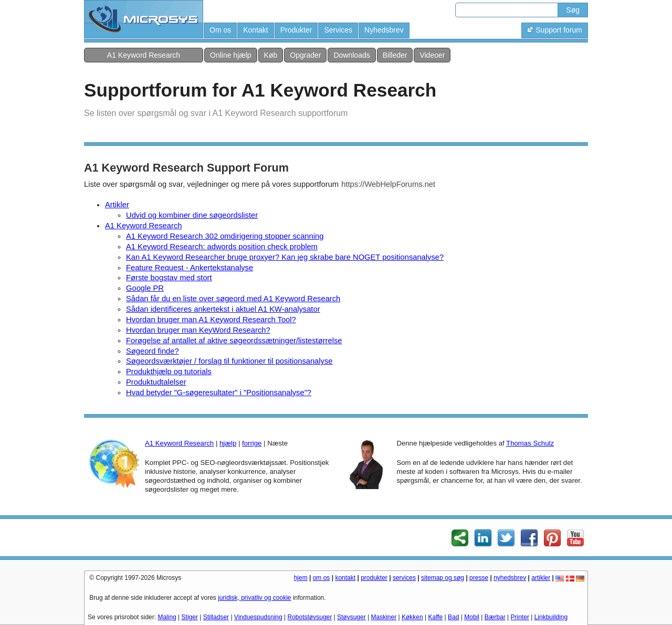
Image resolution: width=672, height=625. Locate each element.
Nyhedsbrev (384, 30)
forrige (252, 443)
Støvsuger (351, 617)
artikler (541, 578)
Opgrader (305, 55)
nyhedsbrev (510, 578)
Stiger (190, 617)
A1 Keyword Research (144, 55)
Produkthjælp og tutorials (169, 372)
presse (479, 578)
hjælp (228, 443)
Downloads (351, 55)
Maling (167, 617)
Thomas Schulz (530, 443)
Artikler (117, 205)
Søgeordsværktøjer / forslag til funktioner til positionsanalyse (229, 361)
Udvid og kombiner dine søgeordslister (192, 215)
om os (322, 578)
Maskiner (384, 617)
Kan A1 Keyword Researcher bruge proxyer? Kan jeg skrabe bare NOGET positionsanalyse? (285, 257)
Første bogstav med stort (169, 278)
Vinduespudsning (258, 617)
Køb (271, 55)
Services (338, 30)
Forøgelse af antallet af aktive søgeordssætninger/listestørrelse (234, 341)
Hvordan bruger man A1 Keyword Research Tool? (211, 320)
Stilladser (216, 617)
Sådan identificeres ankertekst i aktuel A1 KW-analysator (223, 309)
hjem (301, 578)
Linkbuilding (551, 617)
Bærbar (495, 617)
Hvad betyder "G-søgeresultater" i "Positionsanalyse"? (219, 393)
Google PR (145, 288)
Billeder (395, 55)
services (404, 578)
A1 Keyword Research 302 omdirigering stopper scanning (225, 236)
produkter (374, 578)
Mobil (472, 617)
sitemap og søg (443, 578)
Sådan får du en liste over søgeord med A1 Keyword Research (233, 299)
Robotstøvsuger (310, 617)
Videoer (432, 55)
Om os (220, 30)
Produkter (296, 30)
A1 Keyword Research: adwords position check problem (222, 247)
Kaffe (435, 617)
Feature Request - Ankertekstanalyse (190, 268)
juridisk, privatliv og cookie (254, 598)
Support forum (555, 30)
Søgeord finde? (153, 351)
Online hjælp (231, 55)
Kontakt (255, 30)
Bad (453, 617)
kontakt (345, 578)
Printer (520, 617)
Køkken (412, 617)
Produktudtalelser (156, 382)
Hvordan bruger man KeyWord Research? (198, 330)
